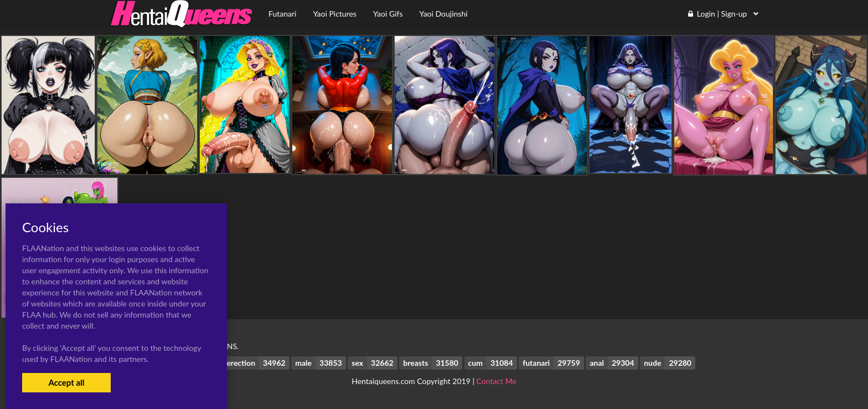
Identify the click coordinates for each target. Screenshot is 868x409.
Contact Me (497, 381)
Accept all (66, 382)
